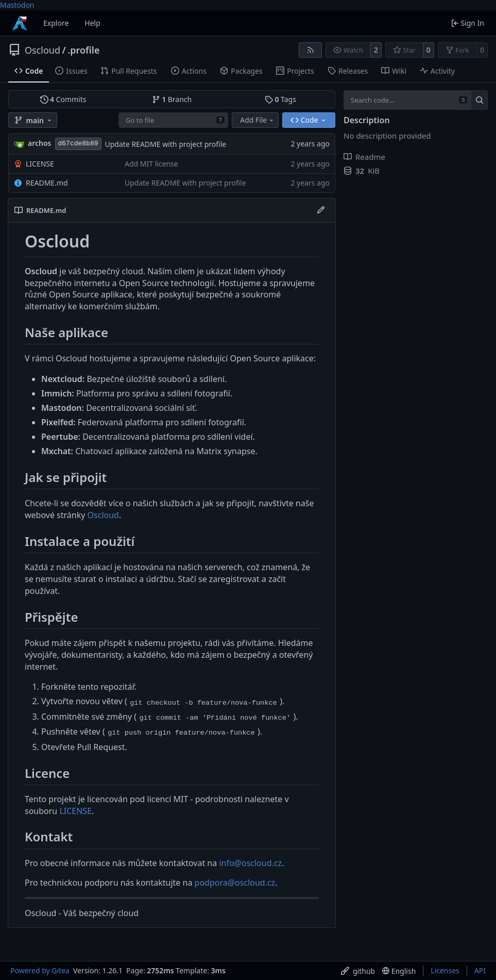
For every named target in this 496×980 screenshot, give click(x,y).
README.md (47, 183)
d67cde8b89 (78, 144)
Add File (258, 120)
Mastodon (17, 5)
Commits (63, 99)
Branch (172, 99)
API (480, 970)
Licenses (445, 970)
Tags (280, 99)
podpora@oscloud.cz (235, 883)
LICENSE (40, 164)
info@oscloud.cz (250, 863)
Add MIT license (151, 164)
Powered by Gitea (40, 970)
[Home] (20, 23)
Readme (364, 157)
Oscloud (42, 50)
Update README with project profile (166, 144)
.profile (83, 50)
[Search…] (479, 100)
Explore (56, 23)
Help (92, 23)
